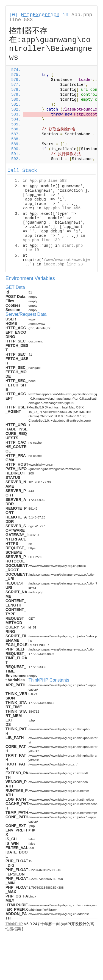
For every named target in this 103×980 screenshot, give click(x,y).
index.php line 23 (63, 264)
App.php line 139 (41, 240)
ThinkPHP (14, 924)
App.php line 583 (48, 181)
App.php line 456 (62, 208)
